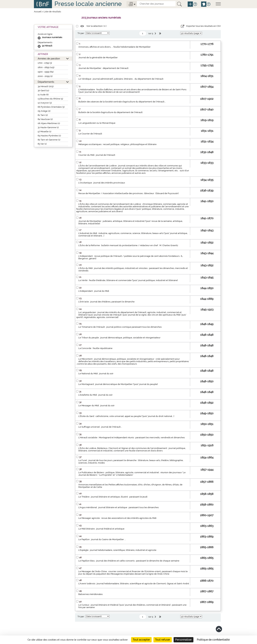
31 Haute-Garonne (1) (48, 127)
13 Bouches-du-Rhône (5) (50, 99)
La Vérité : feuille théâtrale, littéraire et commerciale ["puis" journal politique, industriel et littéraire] (128, 280)
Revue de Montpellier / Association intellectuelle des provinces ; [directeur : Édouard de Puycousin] (128, 193)
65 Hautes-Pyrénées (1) (49, 136)
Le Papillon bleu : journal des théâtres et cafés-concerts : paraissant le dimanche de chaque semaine (129, 561)
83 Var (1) (42, 144)
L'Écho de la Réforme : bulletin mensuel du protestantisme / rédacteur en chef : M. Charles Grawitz (128, 245)
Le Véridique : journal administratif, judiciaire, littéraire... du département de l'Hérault (121, 79)
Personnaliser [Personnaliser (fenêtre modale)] (183, 640)
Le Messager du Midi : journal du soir (96, 406)
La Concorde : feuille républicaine (95, 348)
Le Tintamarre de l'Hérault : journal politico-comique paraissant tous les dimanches (120, 327)
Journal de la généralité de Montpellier (98, 58)
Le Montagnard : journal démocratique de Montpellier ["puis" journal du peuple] (118, 384)
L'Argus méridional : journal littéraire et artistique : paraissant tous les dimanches (119, 507)
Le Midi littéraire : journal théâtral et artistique (101, 529)
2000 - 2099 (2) (45, 76)
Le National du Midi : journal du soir (96, 374)
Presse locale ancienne (88, 4)
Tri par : (81, 33)
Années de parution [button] (49, 58)
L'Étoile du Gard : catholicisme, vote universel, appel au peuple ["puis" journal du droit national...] (126, 416)
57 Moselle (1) (44, 132)
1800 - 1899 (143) (46, 67)
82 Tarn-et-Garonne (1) (49, 140)
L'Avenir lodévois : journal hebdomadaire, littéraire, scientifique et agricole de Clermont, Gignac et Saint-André (134, 584)
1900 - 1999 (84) (46, 72)
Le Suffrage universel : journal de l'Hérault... (100, 427)
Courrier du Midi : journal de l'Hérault (97, 155)
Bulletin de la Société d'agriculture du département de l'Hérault (110, 112)
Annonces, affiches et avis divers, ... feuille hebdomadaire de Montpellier (114, 47)
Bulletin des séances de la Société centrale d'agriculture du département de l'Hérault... (122, 102)
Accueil (38, 12)
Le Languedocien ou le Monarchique (97, 123)
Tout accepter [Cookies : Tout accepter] (141, 640)
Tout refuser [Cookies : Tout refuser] (163, 640)
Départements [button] (46, 82)
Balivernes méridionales (90, 594)
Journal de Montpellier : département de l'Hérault (103, 68)
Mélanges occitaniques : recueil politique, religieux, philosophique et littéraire (117, 144)
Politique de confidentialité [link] (213, 640)
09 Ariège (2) (44, 111)
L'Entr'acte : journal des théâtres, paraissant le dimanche (106, 302)
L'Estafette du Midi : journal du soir (95, 395)
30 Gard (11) (43, 90)
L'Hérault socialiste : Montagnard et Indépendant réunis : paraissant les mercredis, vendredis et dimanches (132, 438)
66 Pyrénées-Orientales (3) (51, 107)
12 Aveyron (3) (45, 103)
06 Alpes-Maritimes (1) (49, 123)
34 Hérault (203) (46, 86)
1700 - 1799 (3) (45, 63)
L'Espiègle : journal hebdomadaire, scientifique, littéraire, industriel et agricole (117, 550)
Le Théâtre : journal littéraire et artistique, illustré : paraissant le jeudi (113, 497)
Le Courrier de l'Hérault (90, 134)
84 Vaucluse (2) (45, 119)
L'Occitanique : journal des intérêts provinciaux (102, 183)
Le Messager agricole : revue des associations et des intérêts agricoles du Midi (117, 518)
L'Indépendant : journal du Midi (94, 291)
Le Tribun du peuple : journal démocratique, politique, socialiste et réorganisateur (119, 338)
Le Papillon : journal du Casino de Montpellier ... (102, 539)
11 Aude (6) (43, 95)
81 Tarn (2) (43, 115)
